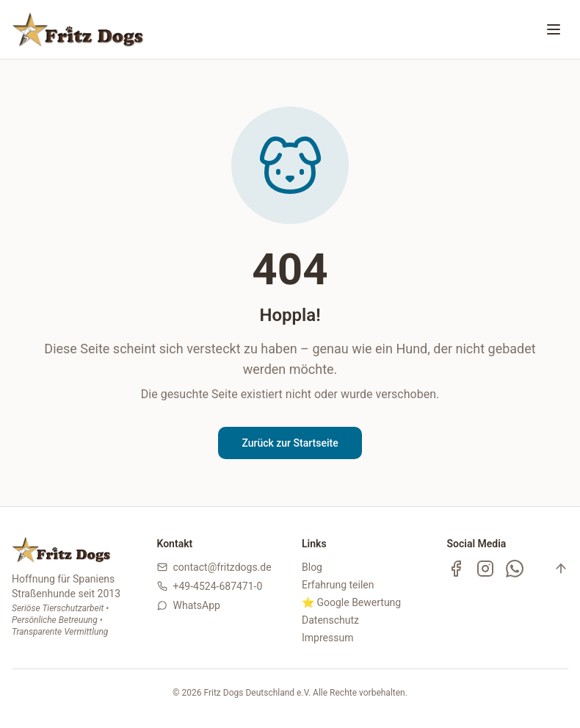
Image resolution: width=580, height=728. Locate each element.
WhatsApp (197, 605)
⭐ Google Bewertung (351, 602)
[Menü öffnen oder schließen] (554, 29)
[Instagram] (485, 569)
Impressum (327, 638)
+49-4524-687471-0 (218, 586)
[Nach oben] (561, 569)
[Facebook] (456, 569)
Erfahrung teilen (338, 585)
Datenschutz (330, 620)
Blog (312, 567)
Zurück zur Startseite (290, 443)
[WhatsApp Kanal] (515, 569)
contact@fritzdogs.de (222, 567)
